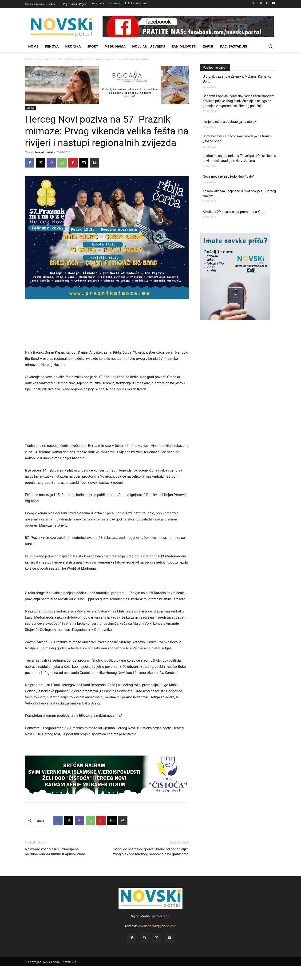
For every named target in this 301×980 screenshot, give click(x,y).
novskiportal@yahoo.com (157, 926)
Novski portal (44, 152)
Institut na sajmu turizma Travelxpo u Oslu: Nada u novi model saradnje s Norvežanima (239, 158)
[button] (270, 46)
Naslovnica (32, 59)
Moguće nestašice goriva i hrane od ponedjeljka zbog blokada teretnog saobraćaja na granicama (151, 852)
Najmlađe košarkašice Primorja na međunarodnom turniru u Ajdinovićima (55, 852)
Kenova (49, 59)
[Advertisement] (107, 326)
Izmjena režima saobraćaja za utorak (230, 122)
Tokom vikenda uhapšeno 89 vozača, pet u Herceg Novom (239, 194)
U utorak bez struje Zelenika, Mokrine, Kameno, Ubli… (237, 79)
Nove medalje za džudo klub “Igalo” (228, 176)
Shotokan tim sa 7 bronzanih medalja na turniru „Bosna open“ (237, 139)
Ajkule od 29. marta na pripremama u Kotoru (235, 212)
